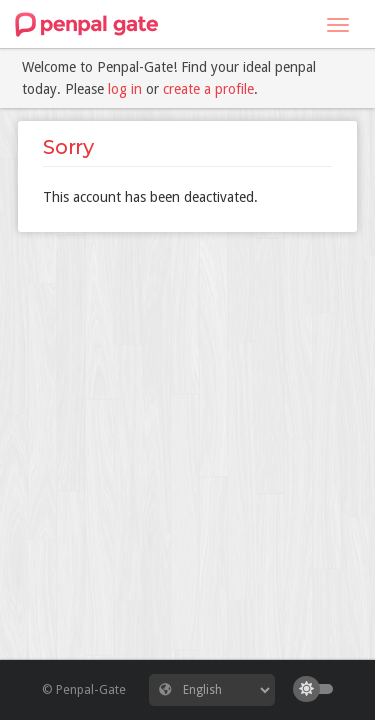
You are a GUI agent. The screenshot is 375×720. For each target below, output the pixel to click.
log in (125, 89)
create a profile (208, 89)
